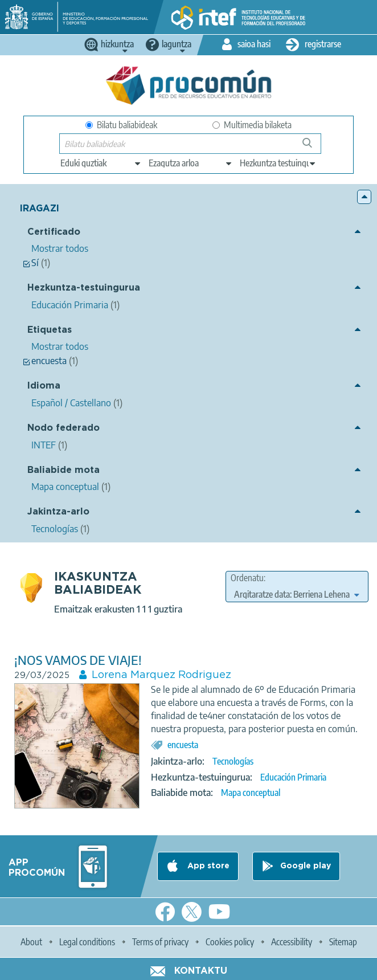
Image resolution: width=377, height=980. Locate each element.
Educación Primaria (293, 777)
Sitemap (343, 942)
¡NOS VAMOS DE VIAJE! (78, 660)
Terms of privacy (160, 942)
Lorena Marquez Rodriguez (161, 675)
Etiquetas (50, 330)
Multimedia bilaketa (252, 125)
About (31, 942)
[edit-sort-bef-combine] (296, 594)
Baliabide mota (63, 470)
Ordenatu (247, 578)
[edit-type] (101, 163)
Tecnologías (233, 761)
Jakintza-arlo (58, 512)
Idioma (44, 386)
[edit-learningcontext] (278, 163)
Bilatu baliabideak (121, 125)
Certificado (54, 232)
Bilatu (312, 147)
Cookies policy (230, 942)
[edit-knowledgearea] (191, 163)
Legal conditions (87, 942)
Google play (306, 866)
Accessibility (292, 942)
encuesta (183, 745)
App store (207, 866)
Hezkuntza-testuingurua (84, 288)
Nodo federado (63, 428)
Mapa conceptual (251, 793)
